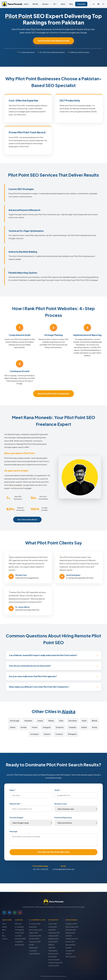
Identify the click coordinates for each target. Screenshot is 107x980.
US (54, 4)
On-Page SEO (19, 927)
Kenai (84, 721)
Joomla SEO (33, 951)
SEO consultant (16, 488)
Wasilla (51, 721)
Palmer (13, 727)
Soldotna (60, 727)
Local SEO (18, 936)
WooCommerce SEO (36, 930)
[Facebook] (98, 4)
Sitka (61, 721)
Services (45, 4)
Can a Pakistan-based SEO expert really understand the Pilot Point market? (43, 655)
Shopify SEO (33, 927)
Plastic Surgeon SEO (72, 927)
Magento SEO (33, 933)
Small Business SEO (72, 939)
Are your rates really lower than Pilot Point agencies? (33, 676)
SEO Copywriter (71, 957)
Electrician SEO (53, 954)
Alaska (69, 711)
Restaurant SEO (71, 945)
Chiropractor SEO (71, 924)
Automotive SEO (54, 966)
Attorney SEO (53, 927)
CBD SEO (69, 954)
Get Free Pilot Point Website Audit (53, 41)
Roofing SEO (53, 957)
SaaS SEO (69, 936)
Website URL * (15, 804)
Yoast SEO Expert (34, 954)
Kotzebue (35, 734)
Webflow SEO (33, 948)
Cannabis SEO (70, 951)
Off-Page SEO (19, 930)
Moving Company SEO (55, 963)
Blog (71, 4)
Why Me (35, 4)
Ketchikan (73, 721)
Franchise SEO (70, 942)
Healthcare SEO (53, 936)
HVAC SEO (52, 948)
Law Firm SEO (53, 924)
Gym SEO (68, 948)
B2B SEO (51, 945)
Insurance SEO (53, 942)
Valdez (84, 727)
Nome (95, 727)
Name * (13, 790)
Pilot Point (19, 16)
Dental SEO (52, 930)
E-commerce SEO (35, 924)
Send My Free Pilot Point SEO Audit (53, 852)
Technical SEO (19, 933)
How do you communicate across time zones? (30, 666)
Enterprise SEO (70, 933)
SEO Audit (18, 924)
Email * (57, 790)
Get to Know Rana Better (27, 523)
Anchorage (15, 721)
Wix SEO (32, 945)
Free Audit (81, 4)
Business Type (61, 804)
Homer (35, 727)
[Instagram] (20, 913)
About (63, 4)
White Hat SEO (19, 945)
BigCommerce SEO (35, 936)
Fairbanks (28, 721)
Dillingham (72, 734)
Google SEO (19, 942)
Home (26, 4)
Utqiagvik (47, 727)
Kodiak (24, 727)
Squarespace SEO (35, 942)
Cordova (59, 734)
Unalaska (72, 727)
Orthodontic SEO (54, 933)
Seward (47, 734)
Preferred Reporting (63, 818)
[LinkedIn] (94, 4)
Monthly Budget (16, 818)
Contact (5, 939)
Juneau (40, 721)
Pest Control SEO (54, 960)
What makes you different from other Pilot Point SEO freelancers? (39, 687)
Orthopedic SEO (71, 930)
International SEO (20, 939)
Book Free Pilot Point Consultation (53, 394)
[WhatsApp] (103, 4)
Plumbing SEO (53, 951)
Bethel (94, 721)
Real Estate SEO (54, 939)
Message (13, 831)
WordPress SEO (34, 939)
